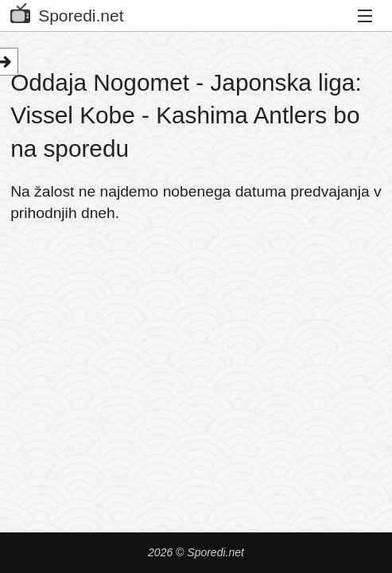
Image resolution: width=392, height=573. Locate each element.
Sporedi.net (67, 12)
